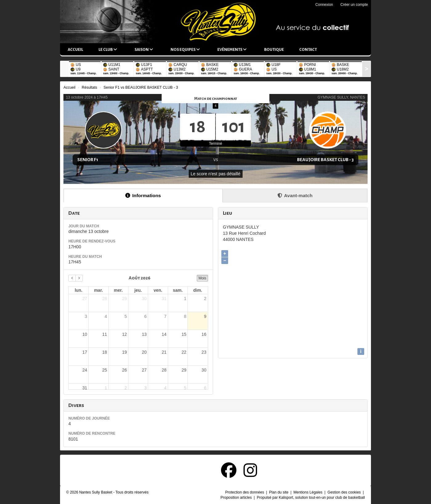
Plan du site (279, 492)
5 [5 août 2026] (126, 316)
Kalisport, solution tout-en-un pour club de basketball (322, 498)
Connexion (324, 5)
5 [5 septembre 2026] (185, 388)
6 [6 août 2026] (146, 316)
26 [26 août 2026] (124, 370)
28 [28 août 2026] (164, 370)
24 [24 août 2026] (85, 370)
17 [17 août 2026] (85, 352)
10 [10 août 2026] (85, 334)
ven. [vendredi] (158, 290)
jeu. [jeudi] (138, 290)
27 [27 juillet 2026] (85, 299)
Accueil (75, 50)
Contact (308, 50)
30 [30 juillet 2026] (144, 299)
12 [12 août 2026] (124, 334)
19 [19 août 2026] (124, 352)
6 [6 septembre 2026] (205, 388)
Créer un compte (354, 5)
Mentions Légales (308, 492)
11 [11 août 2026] (105, 334)
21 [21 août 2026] (164, 352)
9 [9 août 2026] (205, 316)
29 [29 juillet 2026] (124, 299)
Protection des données (245, 492)
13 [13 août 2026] (144, 334)
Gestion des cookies (345, 492)
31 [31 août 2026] (85, 388)
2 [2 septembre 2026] (126, 388)
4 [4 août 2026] (106, 316)
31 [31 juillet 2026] (164, 299)
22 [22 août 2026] (184, 352)
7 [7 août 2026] (165, 316)
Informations (143, 195)
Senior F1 (88, 160)
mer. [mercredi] (118, 290)
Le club (108, 49)
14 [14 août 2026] (164, 334)
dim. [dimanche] (198, 290)
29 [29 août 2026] (184, 370)
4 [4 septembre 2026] (165, 388)
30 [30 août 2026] (204, 370)
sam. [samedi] (178, 290)
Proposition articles (237, 498)
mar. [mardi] (98, 290)
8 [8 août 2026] (185, 316)
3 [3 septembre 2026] (146, 388)
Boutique (274, 50)
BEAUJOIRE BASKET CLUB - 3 (325, 160)
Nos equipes (185, 49)
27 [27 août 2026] (144, 370)
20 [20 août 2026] (144, 352)
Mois (202, 278)
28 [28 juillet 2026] (105, 299)
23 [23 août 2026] (204, 352)
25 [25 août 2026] (105, 370)
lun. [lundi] (79, 290)
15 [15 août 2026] (184, 334)
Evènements (232, 49)
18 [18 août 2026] (105, 352)
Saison (144, 49)
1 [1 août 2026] (185, 299)
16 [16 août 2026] (204, 334)
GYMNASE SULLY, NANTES (341, 97)
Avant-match (295, 195)
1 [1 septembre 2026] (106, 388)
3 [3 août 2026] (86, 316)
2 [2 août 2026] (205, 299)
